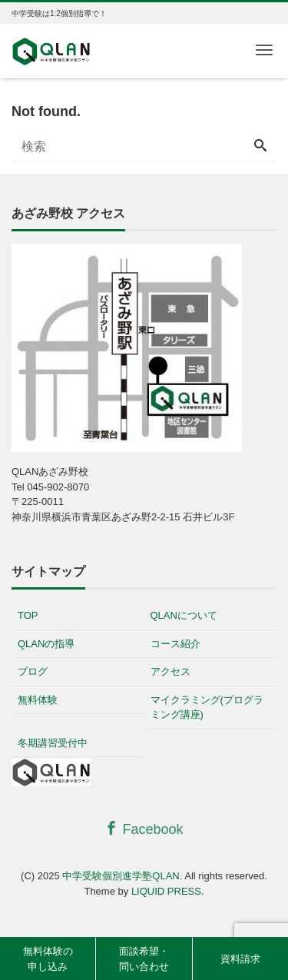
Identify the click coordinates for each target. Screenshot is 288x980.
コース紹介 (175, 644)
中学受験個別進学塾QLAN (121, 876)
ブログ (33, 671)
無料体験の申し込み (48, 959)
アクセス (170, 671)
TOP (28, 615)
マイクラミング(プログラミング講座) (207, 708)
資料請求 (240, 959)
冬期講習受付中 (53, 743)
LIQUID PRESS (166, 891)
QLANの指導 (46, 644)
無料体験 (38, 700)
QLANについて (184, 615)
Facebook (144, 829)
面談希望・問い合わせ (144, 959)
